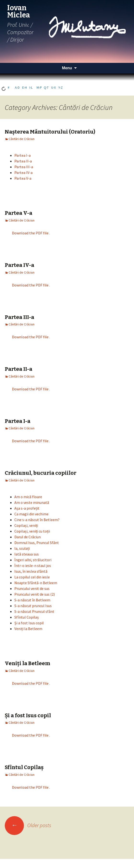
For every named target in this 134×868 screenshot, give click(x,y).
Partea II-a (23, 161)
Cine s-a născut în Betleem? (37, 520)
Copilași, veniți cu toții (32, 531)
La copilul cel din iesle (32, 577)
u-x (53, 87)
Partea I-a (22, 155)
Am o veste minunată (32, 502)
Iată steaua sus (27, 554)
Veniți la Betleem (28, 629)
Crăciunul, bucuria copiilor (41, 473)
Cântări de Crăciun (22, 139)
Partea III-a (24, 167)
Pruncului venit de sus (32, 588)
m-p (39, 87)
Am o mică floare (28, 497)
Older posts (28, 825)
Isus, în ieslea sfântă (31, 571)
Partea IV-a (23, 173)
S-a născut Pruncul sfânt (34, 611)
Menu (67, 68)
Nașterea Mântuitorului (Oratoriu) (50, 132)
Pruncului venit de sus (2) (35, 594)
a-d (17, 87)
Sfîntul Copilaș (27, 617)
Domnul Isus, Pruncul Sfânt (37, 543)
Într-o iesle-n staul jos (33, 566)
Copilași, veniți (26, 525)
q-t (46, 87)
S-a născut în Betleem (32, 600)
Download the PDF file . (31, 233)
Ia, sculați (22, 548)
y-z (61, 87)
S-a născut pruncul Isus (33, 606)
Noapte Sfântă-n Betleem (36, 583)
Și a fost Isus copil (29, 623)
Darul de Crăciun (28, 537)
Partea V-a (23, 178)
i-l (31, 87)
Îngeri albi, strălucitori (33, 560)
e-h (25, 87)
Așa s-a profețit (27, 508)
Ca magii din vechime (31, 514)
